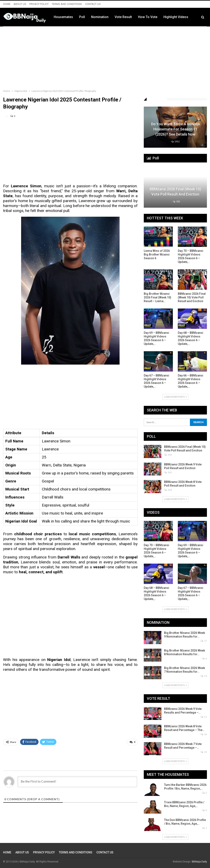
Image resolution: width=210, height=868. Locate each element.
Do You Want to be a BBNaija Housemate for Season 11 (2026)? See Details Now (175, 129)
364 (168, 490)
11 (204, 717)
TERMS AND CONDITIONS (67, 4)
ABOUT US (20, 4)
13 (204, 752)
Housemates (88, 17)
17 (204, 641)
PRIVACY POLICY (39, 4)
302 (176, 201)
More (192, 17)
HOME (7, 4)
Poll (106, 17)
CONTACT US (93, 4)
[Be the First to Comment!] (77, 782)
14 (204, 676)
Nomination (124, 17)
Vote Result (147, 17)
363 (168, 472)
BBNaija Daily (199, 862)
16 (204, 734)
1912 (175, 141)
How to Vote (172, 17)
